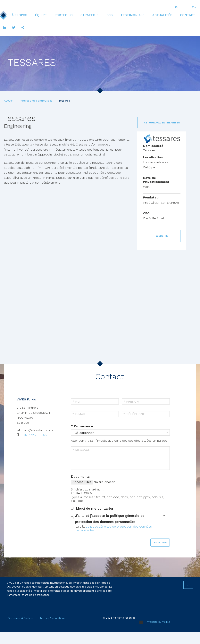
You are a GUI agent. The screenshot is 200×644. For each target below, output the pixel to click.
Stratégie (89, 15)
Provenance (83, 426)
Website (162, 236)
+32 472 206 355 (34, 435)
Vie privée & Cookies (21, 618)
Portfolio (64, 15)
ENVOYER (160, 542)
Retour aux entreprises (162, 123)
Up (188, 585)
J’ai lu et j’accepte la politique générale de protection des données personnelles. (110, 519)
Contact (188, 15)
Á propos (19, 15)
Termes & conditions (52, 618)
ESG (109, 15)
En (194, 7)
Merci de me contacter (95, 508)
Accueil (9, 101)
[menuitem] (19, 15)
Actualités (162, 15)
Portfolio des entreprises (36, 101)
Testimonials (133, 15)
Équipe (41, 15)
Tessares (64, 101)
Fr (177, 7)
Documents (80, 477)
